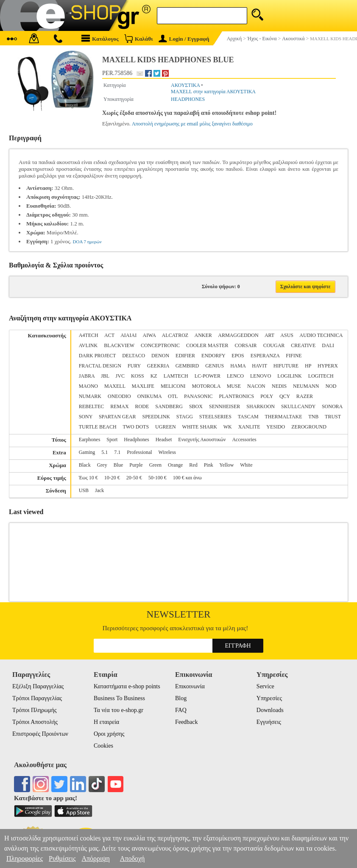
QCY (285, 396)
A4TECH (89, 335)
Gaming (87, 452)
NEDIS (279, 386)
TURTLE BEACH (98, 427)
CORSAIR (246, 345)
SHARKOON (261, 406)
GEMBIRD (187, 366)
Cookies (103, 746)
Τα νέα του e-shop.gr (119, 710)
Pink (209, 465)
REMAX (119, 406)
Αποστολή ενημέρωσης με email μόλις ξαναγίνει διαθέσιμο (192, 124)
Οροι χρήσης (109, 734)
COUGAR (274, 345)
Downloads (270, 710)
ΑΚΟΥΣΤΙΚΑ (185, 85)
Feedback (187, 722)
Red (193, 465)
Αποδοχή (132, 858)
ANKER (203, 335)
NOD (331, 386)
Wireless (167, 452)
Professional (139, 452)
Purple (136, 465)
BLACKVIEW (119, 345)
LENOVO (261, 376)
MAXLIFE (143, 386)
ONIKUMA (149, 396)
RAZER (305, 396)
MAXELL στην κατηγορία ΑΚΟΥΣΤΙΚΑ (213, 92)
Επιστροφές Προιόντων (40, 734)
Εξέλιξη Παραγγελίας (38, 686)
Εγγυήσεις (269, 722)
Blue (119, 465)
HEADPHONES (188, 99)
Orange (175, 465)
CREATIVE (303, 345)
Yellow (226, 465)
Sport (112, 440)
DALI (328, 345)
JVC (120, 376)
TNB (313, 417)
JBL (105, 376)
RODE (142, 406)
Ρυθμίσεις (62, 858)
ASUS (287, 335)
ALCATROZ (175, 335)
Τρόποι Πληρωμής (35, 710)
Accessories (244, 440)
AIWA (149, 335)
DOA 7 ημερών (87, 242)
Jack (99, 490)
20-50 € (134, 478)
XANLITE (249, 427)
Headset (164, 440)
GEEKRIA (158, 366)
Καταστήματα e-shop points (127, 686)
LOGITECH (321, 376)
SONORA (332, 406)
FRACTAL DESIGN (100, 366)
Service (265, 686)
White (246, 465)
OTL (173, 396)
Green (155, 465)
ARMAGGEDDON (238, 335)
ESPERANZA (265, 356)
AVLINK (88, 345)
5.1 (105, 452)
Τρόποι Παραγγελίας (37, 698)
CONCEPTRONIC (160, 345)
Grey (102, 465)
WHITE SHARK (200, 427)
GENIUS (215, 366)
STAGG (185, 417)
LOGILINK (289, 376)
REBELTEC (92, 406)
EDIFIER (185, 356)
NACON (256, 386)
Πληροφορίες (25, 858)
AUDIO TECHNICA (321, 335)
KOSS (138, 376)
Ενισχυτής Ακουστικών (202, 440)
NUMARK (90, 396)
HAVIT (259, 366)
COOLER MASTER (207, 345)
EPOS (238, 356)
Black (85, 465)
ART (269, 335)
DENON (160, 356)
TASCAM (248, 417)
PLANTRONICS (236, 396)
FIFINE (294, 356)
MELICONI (173, 386)
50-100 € (158, 478)
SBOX (196, 406)
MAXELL (115, 386)
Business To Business (119, 698)
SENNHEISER (225, 406)
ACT (109, 335)
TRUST (333, 417)
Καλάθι (138, 38)
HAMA (238, 366)
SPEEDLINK (156, 417)
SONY (86, 417)
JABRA (87, 376)
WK (228, 427)
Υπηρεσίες (269, 698)
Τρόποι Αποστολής (35, 722)
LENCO (235, 376)
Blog (181, 698)
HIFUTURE (286, 366)
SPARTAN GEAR (117, 417)
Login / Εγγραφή (184, 39)
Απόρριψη (95, 858)
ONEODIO (119, 396)
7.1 (117, 452)
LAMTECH (176, 376)
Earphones (90, 440)
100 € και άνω (187, 478)
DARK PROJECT (97, 356)
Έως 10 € (88, 478)
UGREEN (166, 427)
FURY (134, 366)
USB (84, 490)
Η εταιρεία (106, 722)
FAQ (181, 710)
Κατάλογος (100, 38)
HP (308, 366)
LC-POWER (208, 376)
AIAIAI (128, 335)
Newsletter (179, 614)
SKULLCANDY (298, 406)
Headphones (136, 440)
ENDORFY (213, 356)
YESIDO (276, 427)
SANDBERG (169, 406)
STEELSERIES (215, 417)
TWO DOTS (136, 427)
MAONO (88, 386)
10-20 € (112, 478)
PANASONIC (198, 396)
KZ (154, 376)
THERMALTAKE (284, 417)
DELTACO (134, 356)
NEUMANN (306, 386)
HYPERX (328, 366)
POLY (267, 396)
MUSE (234, 386)
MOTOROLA (206, 386)
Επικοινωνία (190, 686)
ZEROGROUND (309, 427)
